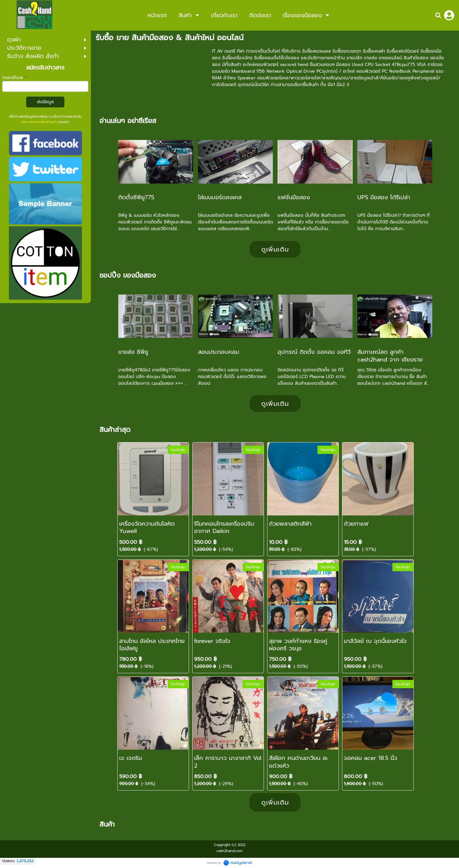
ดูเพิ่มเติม (275, 249)
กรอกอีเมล (14, 78)
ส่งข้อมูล (45, 102)
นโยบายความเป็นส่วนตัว (39, 122)
